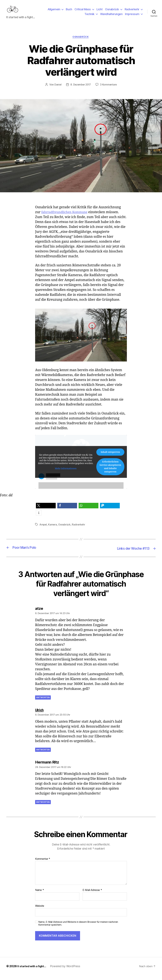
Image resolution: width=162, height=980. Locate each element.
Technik (89, 16)
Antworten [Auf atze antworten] (43, 702)
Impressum (132, 16)
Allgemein (54, 12)
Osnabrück (112, 12)
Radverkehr (132, 12)
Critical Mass (83, 12)
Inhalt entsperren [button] (110, 457)
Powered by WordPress (67, 971)
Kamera (53, 530)
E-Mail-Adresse (92, 895)
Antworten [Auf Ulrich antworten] (43, 755)
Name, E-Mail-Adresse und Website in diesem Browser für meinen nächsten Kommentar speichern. (78, 928)
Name (39, 895)
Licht (100, 12)
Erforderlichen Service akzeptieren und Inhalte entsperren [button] (110, 472)
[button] (46, 511)
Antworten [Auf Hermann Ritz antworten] (43, 807)
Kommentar (43, 864)
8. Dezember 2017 (81, 90)
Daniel (57, 90)
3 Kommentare (109, 90)
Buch (69, 12)
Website (40, 911)
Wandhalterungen (111, 16)
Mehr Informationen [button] (66, 474)
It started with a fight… (33, 971)
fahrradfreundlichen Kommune (66, 217)
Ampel (43, 530)
